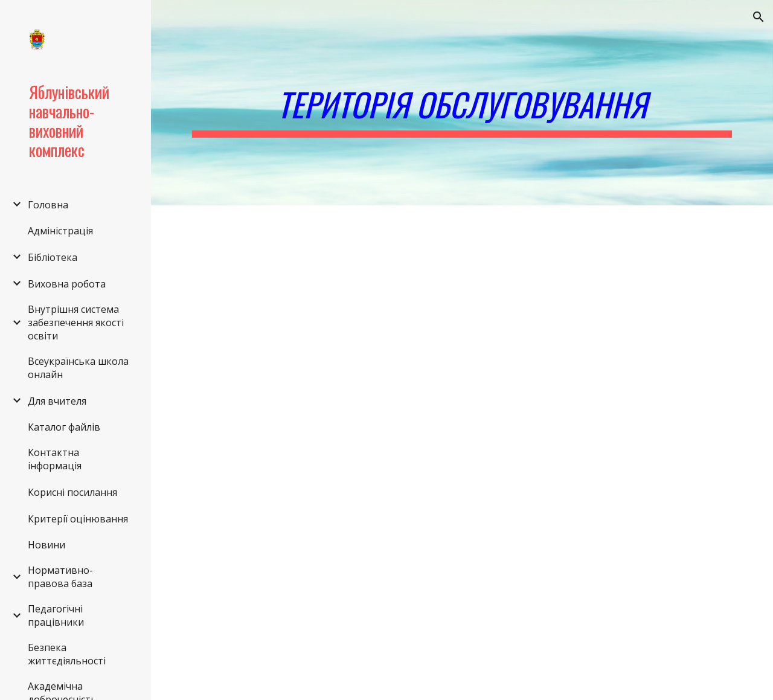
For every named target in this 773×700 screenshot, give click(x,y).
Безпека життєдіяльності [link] (67, 654)
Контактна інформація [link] (55, 459)
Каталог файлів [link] (64, 427)
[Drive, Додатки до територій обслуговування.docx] (321, 547)
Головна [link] (48, 205)
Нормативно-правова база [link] (60, 577)
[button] (759, 17)
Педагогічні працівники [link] (56, 615)
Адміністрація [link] (60, 231)
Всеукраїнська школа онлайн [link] (78, 368)
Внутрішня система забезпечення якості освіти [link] (76, 323)
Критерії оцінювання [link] (78, 519)
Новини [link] (47, 545)
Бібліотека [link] (53, 257)
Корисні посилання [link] (72, 492)
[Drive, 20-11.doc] (321, 319)
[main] (462, 103)
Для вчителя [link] (57, 401)
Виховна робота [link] (67, 284)
